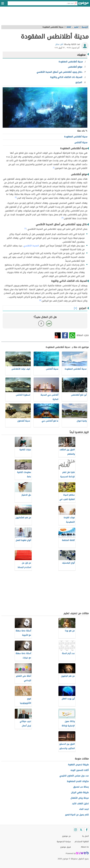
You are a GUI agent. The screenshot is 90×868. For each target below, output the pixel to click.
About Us (85, 847)
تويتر (58, 335)
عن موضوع (66, 836)
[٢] (16, 197)
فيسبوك (65, 335)
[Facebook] (87, 830)
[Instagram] (75, 830)
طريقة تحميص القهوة (78, 765)
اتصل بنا (85, 836)
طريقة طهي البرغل (80, 792)
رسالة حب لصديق (81, 787)
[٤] (25, 228)
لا (41, 323)
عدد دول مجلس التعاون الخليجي (74, 776)
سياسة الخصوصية (64, 842)
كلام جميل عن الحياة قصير (77, 815)
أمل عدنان (59, 44)
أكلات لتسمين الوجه (80, 770)
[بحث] (75, 3)
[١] (54, 168)
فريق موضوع (66, 847)
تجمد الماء (84, 809)
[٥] (40, 300)
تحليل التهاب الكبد (80, 804)
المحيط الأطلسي (31, 246)
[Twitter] (81, 830)
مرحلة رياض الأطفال (80, 798)
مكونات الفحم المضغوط (78, 781)
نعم (49, 323)
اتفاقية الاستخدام (82, 842)
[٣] (63, 218)
